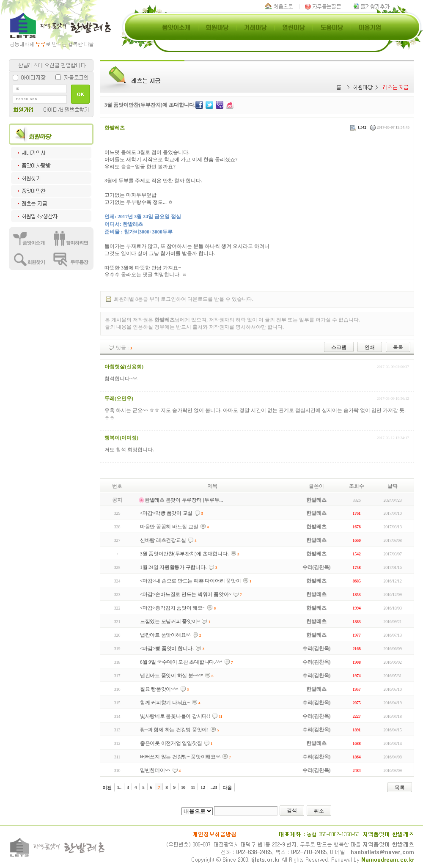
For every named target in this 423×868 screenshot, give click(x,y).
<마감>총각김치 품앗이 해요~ (173, 608)
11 (193, 787)
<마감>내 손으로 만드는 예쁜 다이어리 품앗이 (191, 581)
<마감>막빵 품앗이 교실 (166, 513)
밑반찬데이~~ (155, 770)
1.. (119, 787)
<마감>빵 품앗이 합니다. (167, 648)
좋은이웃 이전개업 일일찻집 (171, 743)
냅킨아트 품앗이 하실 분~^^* (172, 676)
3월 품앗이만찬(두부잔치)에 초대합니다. (184, 554)
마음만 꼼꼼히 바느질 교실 (169, 527)
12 (203, 787)
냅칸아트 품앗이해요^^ (165, 635)
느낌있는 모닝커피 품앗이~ (170, 621)
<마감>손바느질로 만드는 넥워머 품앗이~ (186, 594)
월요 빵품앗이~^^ (159, 689)
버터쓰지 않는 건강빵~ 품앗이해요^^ (180, 757)
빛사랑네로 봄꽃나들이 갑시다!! (175, 716)
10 (183, 787)
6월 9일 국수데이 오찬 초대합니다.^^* (181, 662)
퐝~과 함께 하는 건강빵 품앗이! (174, 730)
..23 (214, 787)
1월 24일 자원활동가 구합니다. (173, 567)
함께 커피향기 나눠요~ (165, 703)
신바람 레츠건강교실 (163, 540)
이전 (107, 788)
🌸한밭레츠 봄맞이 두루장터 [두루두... (181, 500)
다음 (227, 788)
